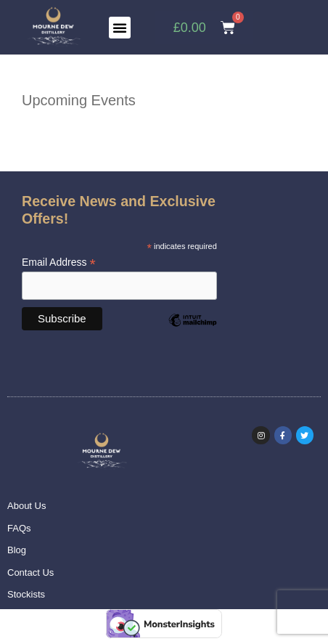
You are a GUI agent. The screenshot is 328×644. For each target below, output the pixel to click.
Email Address (59, 262)
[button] (120, 28)
